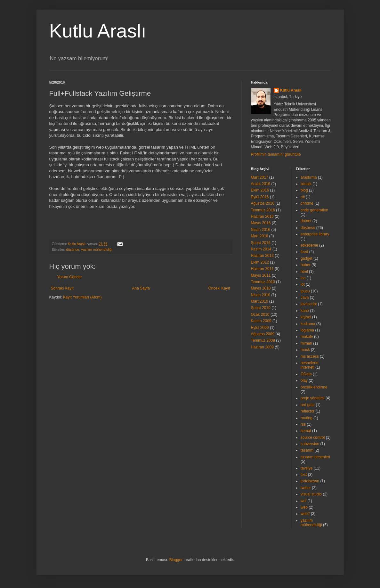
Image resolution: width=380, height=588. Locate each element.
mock (305, 350)
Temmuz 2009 (263, 340)
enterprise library (315, 234)
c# (303, 197)
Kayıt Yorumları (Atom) (82, 297)
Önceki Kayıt (219, 288)
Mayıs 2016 (261, 223)
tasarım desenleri (315, 457)
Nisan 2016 (261, 230)
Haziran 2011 (262, 269)
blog (304, 190)
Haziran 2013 (262, 256)
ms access (310, 356)
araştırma (309, 177)
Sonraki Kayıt (62, 288)
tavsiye (307, 468)
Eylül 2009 (260, 328)
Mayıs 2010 (261, 288)
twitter (306, 488)
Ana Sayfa (141, 288)
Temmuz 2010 (263, 282)
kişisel (306, 317)
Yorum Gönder (70, 277)
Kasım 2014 (261, 249)
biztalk (306, 184)
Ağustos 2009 (263, 334)
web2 (305, 514)
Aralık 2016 (261, 184)
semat (306, 431)
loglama (307, 330)
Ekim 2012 (260, 262)
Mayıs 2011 (261, 275)
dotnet (306, 221)
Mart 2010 (260, 301)
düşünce (73, 249)
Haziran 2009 (262, 347)
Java (305, 298)
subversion (310, 444)
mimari (306, 343)
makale (307, 337)
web (304, 507)
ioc (303, 278)
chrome (307, 203)
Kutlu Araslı (98, 31)
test (304, 475)
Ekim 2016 (260, 190)
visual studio (311, 494)
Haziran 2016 (262, 216)
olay (304, 380)
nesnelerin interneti (309, 365)
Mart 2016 (260, 236)
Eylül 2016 (260, 197)
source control (313, 437)
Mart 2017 (260, 177)
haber (306, 265)
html (304, 272)
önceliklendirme (314, 387)
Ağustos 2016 (263, 203)
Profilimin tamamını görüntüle (276, 154)
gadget (307, 258)
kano (305, 311)
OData (306, 374)
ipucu (305, 291)
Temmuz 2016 (263, 210)
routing (307, 418)
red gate (308, 405)
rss (303, 424)
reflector (307, 411)
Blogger (176, 560)
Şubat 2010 (261, 308)
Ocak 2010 (260, 314)
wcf (303, 501)
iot (303, 284)
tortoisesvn (310, 481)
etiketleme (309, 245)
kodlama (308, 324)
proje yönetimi (313, 398)
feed (304, 252)
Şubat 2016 (261, 243)
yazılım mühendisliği (97, 249)
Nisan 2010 (261, 295)
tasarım (307, 450)
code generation (314, 210)
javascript (309, 304)
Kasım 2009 (261, 321)
